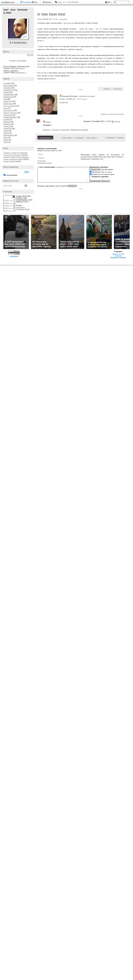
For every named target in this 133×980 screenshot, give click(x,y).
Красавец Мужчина (70, 96)
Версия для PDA (118, 254)
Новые (121, 138)
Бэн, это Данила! (10, 106)
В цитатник (120, 114)
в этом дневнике (11, 175)
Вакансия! (7, 122)
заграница (17, 155)
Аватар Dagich (17, 28)
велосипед (7, 155)
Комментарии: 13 (21, 73)
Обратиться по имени (79, 130)
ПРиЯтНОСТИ (9, 90)
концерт (7, 157)
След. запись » (92, 138)
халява (18, 161)
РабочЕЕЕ (7, 88)
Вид (110, 3)
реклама (6, 161)
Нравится (107, 89)
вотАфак (7, 120)
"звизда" (7, 153)
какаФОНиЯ (8, 129)
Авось (60, 2)
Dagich (4, 13)
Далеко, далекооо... (11, 71)
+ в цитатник (63, 19)
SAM (5, 99)
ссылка (84, 99)
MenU (6, 138)
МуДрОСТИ (8, 101)
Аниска (6, 131)
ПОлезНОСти (9, 110)
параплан (25, 157)
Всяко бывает (9, 86)
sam (11, 153)
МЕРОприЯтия (9, 135)
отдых (13, 157)
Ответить (104, 114)
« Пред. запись (67, 138)
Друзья (13, 10)
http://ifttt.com (69, 23)
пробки (20, 159)
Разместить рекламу (118, 257)
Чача (5, 108)
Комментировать (45, 138)
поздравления (13, 159)
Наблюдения (8, 97)
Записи (6, 10)
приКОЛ (6, 92)
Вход (36, 2)
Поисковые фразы (23, 209)
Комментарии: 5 (19, 68)
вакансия (24, 153)
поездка (6, 159)
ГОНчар (6, 133)
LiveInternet (9, 2)
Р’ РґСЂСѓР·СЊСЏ (19, 43)
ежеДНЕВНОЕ (9, 95)
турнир (12, 161)
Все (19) (30, 55)
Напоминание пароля (45, 163)
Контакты (118, 256)
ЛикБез (6, 140)
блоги (18, 153)
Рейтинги (48, 2)
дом (12, 155)
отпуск (18, 157)
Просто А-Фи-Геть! (10, 113)
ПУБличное (8, 115)
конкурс (25, 155)
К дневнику (79, 138)
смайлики (60, 167)
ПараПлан (7, 124)
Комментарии (23, 10)
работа (26, 159)
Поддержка (106, 2)
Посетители (20, 207)
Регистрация (27, 2)
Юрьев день (8, 104)
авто (15, 153)
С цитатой (112, 114)
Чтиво (6, 142)
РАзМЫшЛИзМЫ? (10, 117)
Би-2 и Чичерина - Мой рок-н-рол (16, 66)
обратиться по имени (87, 96)
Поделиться (118, 89)
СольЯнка (7, 83)
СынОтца (7, 126)
